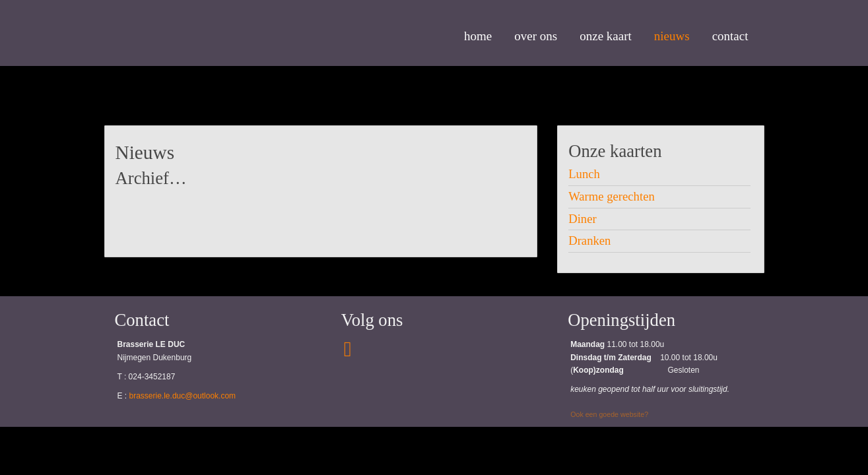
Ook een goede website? (609, 414)
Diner (582, 219)
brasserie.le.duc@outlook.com (183, 396)
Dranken (589, 240)
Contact (730, 36)
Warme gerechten (612, 196)
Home (478, 36)
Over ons (536, 36)
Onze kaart (606, 36)
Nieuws (672, 36)
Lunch (584, 174)
